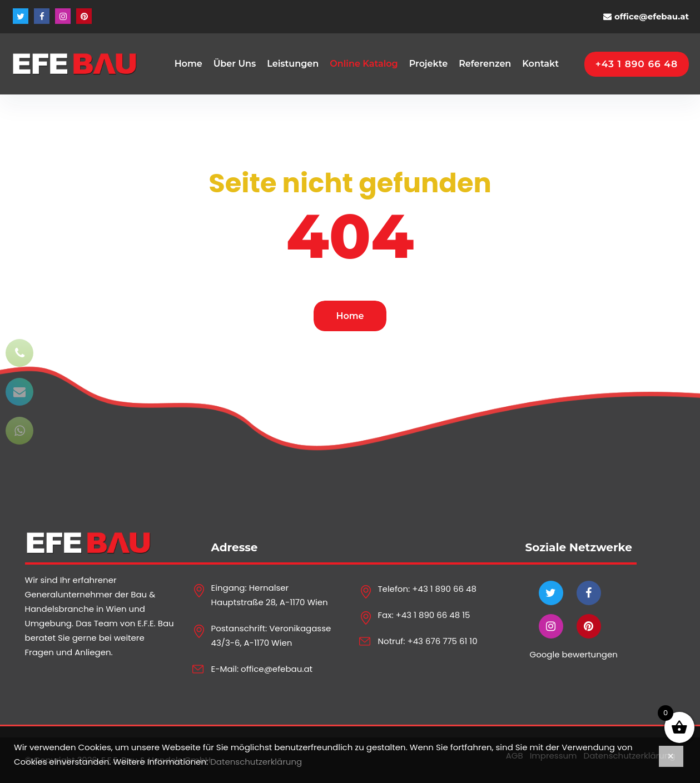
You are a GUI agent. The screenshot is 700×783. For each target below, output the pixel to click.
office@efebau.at (652, 16)
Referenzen (485, 64)
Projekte (428, 64)
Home (188, 64)
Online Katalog (364, 64)
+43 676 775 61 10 (442, 641)
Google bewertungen (574, 654)
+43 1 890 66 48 (444, 589)
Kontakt (540, 64)
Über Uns (235, 64)
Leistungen (293, 64)
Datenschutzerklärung (256, 762)
